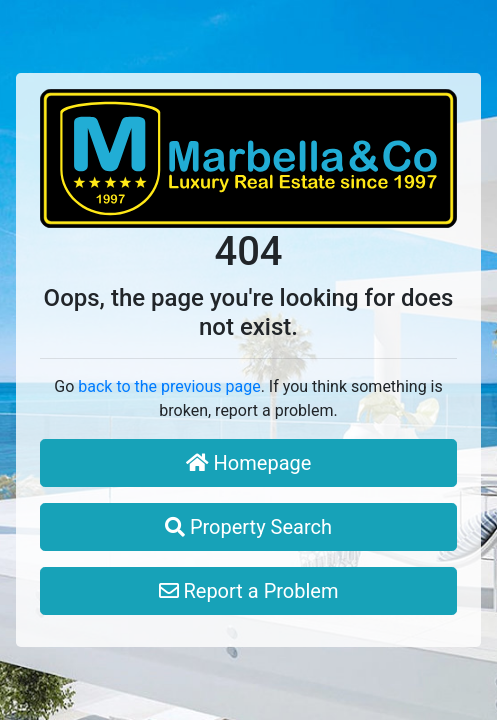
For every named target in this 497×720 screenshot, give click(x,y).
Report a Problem (249, 591)
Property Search (248, 527)
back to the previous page (169, 386)
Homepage (249, 463)
